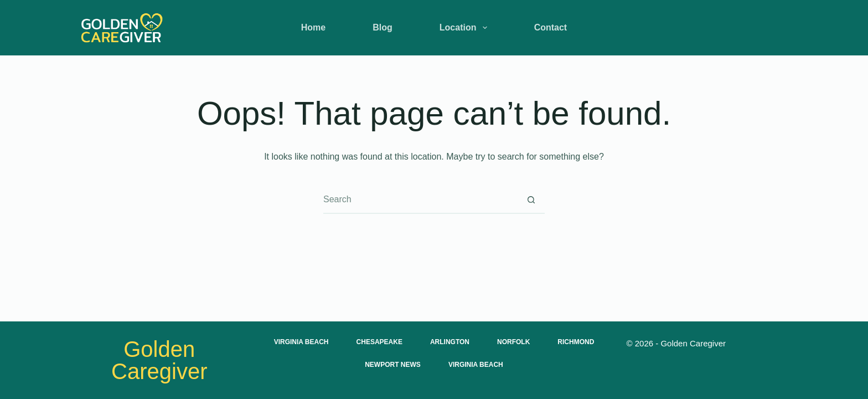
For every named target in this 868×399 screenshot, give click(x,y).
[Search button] (531, 199)
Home (313, 27)
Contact (551, 27)
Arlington (450, 342)
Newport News (393, 365)
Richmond (576, 342)
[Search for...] (420, 199)
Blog (383, 27)
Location (466, 28)
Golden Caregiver (159, 360)
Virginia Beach (301, 342)
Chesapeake (379, 342)
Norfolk (513, 342)
